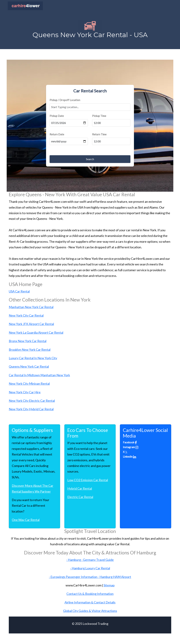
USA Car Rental (19, 291)
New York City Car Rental (26, 315)
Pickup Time (99, 116)
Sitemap (109, 585)
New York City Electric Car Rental (32, 401)
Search (90, 159)
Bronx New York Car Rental (28, 341)
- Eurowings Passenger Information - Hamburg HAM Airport (90, 577)
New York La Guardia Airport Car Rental (36, 332)
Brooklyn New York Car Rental (30, 350)
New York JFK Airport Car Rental (31, 324)
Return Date (57, 134)
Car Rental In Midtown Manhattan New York (39, 375)
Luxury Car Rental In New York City (33, 358)
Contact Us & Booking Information (90, 594)
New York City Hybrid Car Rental (31, 409)
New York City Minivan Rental (29, 384)
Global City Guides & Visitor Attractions (90, 611)
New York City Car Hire (25, 392)
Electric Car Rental (80, 497)
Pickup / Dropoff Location (65, 100)
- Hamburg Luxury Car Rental (90, 568)
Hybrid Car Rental (80, 488)
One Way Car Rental (26, 520)
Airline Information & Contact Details (90, 602)
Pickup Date (57, 116)
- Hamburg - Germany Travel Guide (90, 560)
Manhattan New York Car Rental (31, 307)
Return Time (99, 134)
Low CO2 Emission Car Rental (88, 480)
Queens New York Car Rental (29, 366)
